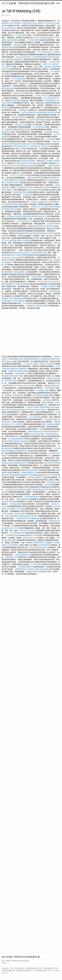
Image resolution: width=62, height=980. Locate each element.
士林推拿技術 (48, 226)
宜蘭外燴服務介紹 (21, 373)
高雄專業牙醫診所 (28, 112)
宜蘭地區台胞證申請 (19, 117)
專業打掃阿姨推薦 (12, 516)
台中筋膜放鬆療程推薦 (40, 57)
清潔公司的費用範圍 (49, 424)
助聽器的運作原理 (22, 463)
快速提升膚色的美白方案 (39, 216)
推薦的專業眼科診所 (35, 431)
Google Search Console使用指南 (13, 257)
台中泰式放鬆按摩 (18, 301)
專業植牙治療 (53, 112)
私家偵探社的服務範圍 (52, 67)
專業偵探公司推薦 (21, 125)
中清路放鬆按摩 (51, 434)
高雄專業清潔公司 (39, 543)
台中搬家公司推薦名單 (49, 286)
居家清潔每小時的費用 (21, 241)
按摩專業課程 (53, 178)
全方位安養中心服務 (30, 364)
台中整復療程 (9, 59)
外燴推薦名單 (18, 59)
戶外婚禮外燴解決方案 (15, 359)
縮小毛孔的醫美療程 (19, 79)
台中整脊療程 (56, 52)
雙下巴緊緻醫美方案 (17, 533)
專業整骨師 (40, 395)
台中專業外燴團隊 (20, 255)
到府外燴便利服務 (27, 161)
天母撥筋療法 (23, 110)
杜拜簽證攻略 (46, 146)
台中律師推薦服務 (49, 100)
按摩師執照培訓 (21, 569)
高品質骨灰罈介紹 (12, 489)
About (58, 3)
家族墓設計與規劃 (20, 93)
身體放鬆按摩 (21, 518)
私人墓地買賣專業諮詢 (16, 439)
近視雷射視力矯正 (38, 489)
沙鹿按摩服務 (12, 40)
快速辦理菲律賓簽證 (52, 132)
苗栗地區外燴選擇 (43, 306)
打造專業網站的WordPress (25, 187)
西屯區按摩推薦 (16, 100)
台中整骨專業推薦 (33, 40)
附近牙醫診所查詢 (8, 209)
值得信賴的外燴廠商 (52, 180)
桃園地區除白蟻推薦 (27, 166)
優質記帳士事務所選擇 (36, 178)
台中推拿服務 (28, 303)
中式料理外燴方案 (10, 381)
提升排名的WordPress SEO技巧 (49, 282)
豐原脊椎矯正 (50, 489)
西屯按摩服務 (7, 301)
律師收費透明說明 (22, 233)
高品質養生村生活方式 (10, 528)
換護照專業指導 (45, 407)
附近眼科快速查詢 (20, 192)
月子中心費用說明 (16, 424)
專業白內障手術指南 (27, 531)
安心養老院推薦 (7, 204)
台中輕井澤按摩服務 (21, 284)
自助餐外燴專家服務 (38, 277)
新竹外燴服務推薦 (33, 518)
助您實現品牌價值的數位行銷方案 (41, 233)
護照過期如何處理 (20, 163)
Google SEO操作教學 (23, 57)
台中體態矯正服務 (42, 390)
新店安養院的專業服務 (44, 38)
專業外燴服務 (18, 204)
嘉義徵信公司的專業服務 (14, 395)
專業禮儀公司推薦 (13, 216)
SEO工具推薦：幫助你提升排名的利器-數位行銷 (28, 3)
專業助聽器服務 (16, 504)
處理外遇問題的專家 (14, 144)
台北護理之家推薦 (33, 407)
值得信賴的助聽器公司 (36, 477)
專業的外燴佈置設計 (20, 146)
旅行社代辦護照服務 (52, 202)
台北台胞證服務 (35, 417)
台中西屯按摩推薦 (39, 127)
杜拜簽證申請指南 (33, 569)
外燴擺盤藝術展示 (21, 451)
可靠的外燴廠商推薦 (16, 298)
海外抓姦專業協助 (41, 112)
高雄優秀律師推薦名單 (31, 359)
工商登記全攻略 (7, 514)
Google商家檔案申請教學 (39, 253)
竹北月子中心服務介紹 (18, 175)
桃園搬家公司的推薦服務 (34, 535)
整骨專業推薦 (38, 226)
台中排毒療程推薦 (44, 545)
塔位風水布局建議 (37, 202)
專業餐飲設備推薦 (24, 129)
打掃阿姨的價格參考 (51, 419)
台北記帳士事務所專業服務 (51, 207)
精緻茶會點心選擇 (26, 475)
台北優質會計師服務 (12, 535)
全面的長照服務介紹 (20, 272)
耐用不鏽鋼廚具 (50, 388)
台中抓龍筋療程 (37, 564)
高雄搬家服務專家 (25, 516)
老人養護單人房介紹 (42, 23)
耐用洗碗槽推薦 (7, 284)
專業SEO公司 (36, 207)
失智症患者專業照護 (51, 463)
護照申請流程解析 (32, 470)
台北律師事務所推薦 (47, 359)
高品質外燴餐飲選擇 (34, 190)
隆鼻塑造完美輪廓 (25, 489)
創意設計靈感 (45, 187)
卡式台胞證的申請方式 (24, 221)
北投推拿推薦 (18, 45)
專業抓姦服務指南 (23, 499)
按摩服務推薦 (25, 216)
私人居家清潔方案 (50, 98)
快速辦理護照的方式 (29, 473)
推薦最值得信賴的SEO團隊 (18, 371)
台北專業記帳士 (11, 28)
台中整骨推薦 (20, 509)
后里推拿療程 (28, 195)
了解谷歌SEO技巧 (28, 538)
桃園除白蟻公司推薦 (29, 144)
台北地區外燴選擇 (21, 35)
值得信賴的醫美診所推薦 (38, 547)
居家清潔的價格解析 (50, 431)
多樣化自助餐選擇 (20, 180)
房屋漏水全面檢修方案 (21, 441)
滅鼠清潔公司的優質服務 (10, 475)
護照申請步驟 (6, 69)
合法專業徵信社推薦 (11, 183)
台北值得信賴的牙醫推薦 (37, 120)
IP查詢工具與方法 (42, 96)
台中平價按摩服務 (44, 52)
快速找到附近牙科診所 (21, 253)
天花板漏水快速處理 (17, 410)
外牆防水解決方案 (28, 23)
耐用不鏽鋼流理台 (21, 369)
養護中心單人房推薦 (50, 64)
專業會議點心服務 (12, 557)
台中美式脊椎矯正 (15, 23)
